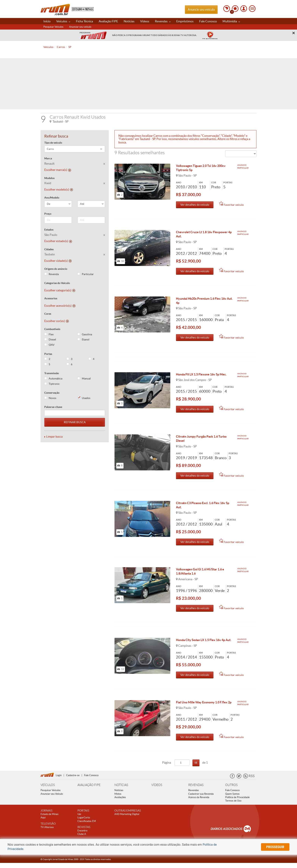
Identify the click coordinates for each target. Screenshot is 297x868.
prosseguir (275, 847)
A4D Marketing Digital (127, 819)
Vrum (55, 9)
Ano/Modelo (52, 198)
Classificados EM (87, 826)
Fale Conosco (208, 21)
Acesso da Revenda (199, 802)
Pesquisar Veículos (53, 27)
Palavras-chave (53, 407)
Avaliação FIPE (108, 21)
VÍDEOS (157, 790)
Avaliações (120, 802)
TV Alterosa (47, 832)
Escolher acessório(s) (60, 306)
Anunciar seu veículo (80, 27)
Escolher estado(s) (58, 241)
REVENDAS (196, 790)
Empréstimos (185, 21)
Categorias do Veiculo (57, 283)
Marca (48, 158)
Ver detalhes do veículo (195, 205)
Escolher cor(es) (57, 321)
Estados (49, 230)
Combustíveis (52, 329)
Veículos (63, 21)
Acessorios (51, 298)
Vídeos (145, 21)
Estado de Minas (50, 819)
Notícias (129, 21)
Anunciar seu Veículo (52, 799)
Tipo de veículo (53, 143)
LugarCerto (84, 823)
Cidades (49, 249)
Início (47, 21)
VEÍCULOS (48, 790)
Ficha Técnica (84, 21)
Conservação (52, 393)
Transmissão (52, 373)
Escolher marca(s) (58, 170)
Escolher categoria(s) (60, 290)
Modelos (49, 178)
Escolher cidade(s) (58, 261)
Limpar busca (54, 437)
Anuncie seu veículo (201, 9)
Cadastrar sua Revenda (201, 799)
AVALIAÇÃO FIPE (89, 790)
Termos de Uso (233, 806)
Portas (48, 354)
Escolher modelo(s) (59, 189)
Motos (118, 799)
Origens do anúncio (56, 269)
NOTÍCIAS (121, 790)
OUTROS (231, 790)
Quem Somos (232, 799)
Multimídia (231, 21)
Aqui (43, 823)
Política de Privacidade (237, 802)
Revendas (163, 21)
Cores (48, 314)
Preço (48, 214)
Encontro (82, 836)
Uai (79, 819)
